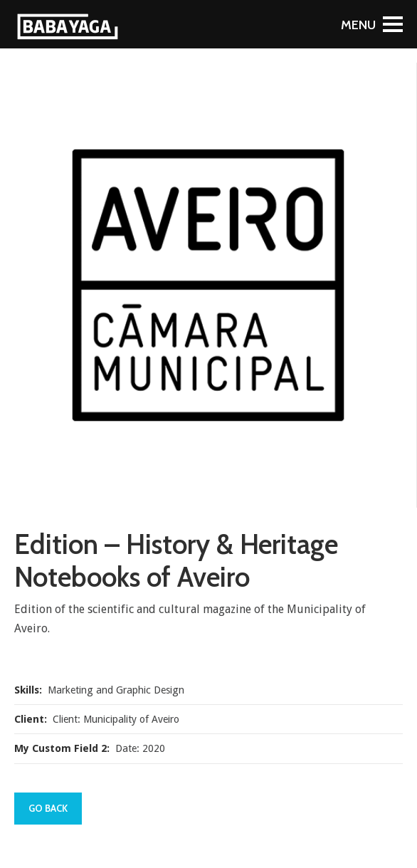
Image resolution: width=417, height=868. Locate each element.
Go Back (48, 808)
